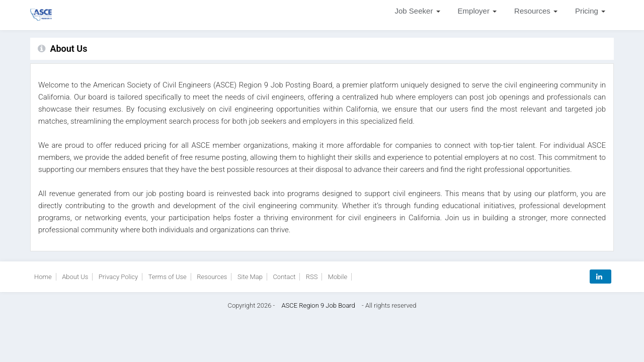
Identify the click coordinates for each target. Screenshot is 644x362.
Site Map (250, 277)
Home (43, 277)
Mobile (338, 277)
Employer (478, 11)
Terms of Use (168, 277)
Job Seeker (418, 11)
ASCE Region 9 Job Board (318, 305)
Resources (537, 11)
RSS (312, 277)
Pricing (591, 11)
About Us (75, 277)
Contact (284, 277)
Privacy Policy (118, 277)
